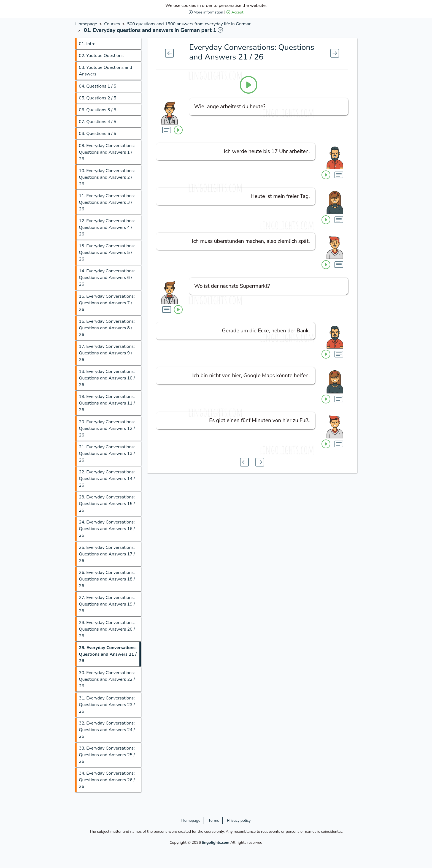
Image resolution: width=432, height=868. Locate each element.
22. (107, 479)
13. (107, 253)
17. (107, 353)
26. (107, 579)
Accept (235, 12)
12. (107, 227)
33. (107, 755)
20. (107, 428)
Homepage (86, 24)
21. (107, 454)
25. (107, 554)
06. (98, 110)
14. (107, 278)
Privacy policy (239, 820)
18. (107, 378)
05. (98, 98)
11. (107, 202)
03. (105, 71)
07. (98, 122)
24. (107, 529)
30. (107, 679)
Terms (214, 820)
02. (101, 56)
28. (107, 629)
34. (107, 780)
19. (107, 403)
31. (107, 705)
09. (107, 152)
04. (98, 86)
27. (107, 604)
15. (107, 303)
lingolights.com (216, 843)
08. (98, 134)
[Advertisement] (36, 103)
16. (107, 328)
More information (206, 12)
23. (107, 504)
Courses (112, 24)
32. (107, 730)
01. (87, 44)
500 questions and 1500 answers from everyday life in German (189, 24)
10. (107, 177)
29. (108, 654)
